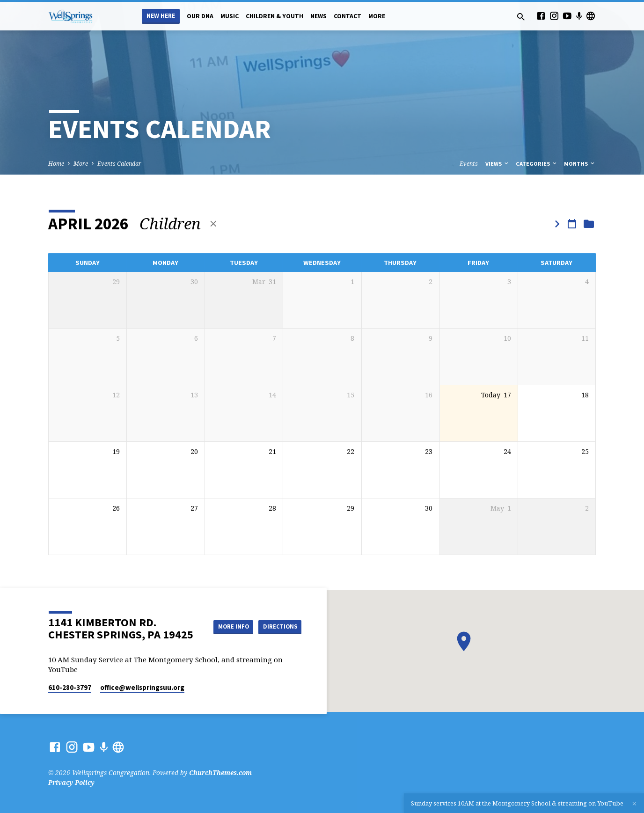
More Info (278, 617)
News (318, 16)
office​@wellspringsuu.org (142, 687)
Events (469, 164)
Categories (537, 164)
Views (498, 164)
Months (580, 164)
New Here (161, 16)
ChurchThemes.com (220, 773)
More (377, 16)
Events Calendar (119, 164)
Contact (348, 16)
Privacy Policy (71, 782)
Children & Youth (274, 16)
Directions (278, 636)
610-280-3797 (70, 687)
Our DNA (200, 16)
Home (56, 164)
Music (230, 16)
